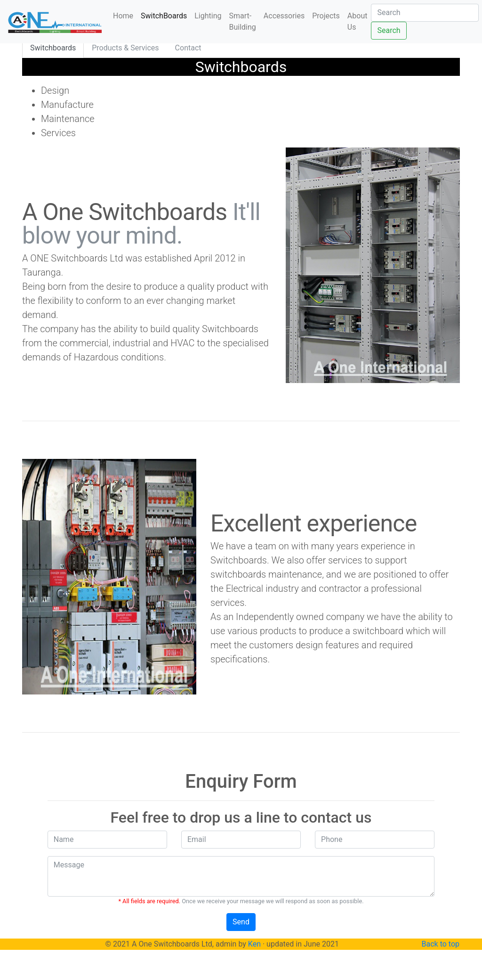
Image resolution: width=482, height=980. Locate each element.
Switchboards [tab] (53, 48)
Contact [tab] (188, 48)
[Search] (425, 13)
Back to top (441, 944)
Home (125, 15)
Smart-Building (243, 21)
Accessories (284, 16)
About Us (357, 21)
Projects (326, 16)
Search (389, 30)
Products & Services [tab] (125, 48)
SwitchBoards (164, 16)
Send (241, 922)
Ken (254, 944)
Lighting (208, 16)
